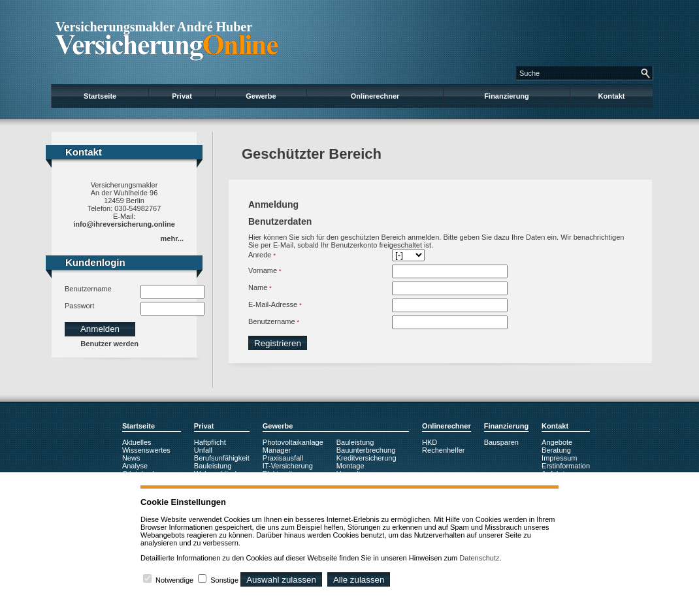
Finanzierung (506, 96)
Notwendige (174, 580)
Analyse (135, 466)
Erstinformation (566, 466)
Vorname (263, 270)
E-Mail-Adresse (273, 304)
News (131, 458)
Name (258, 287)
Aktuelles (137, 442)
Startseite (100, 96)
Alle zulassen (359, 580)
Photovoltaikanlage (293, 442)
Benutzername (88, 289)
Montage (350, 466)
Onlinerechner (375, 96)
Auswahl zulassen (281, 580)
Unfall (203, 450)
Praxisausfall (283, 458)
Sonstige (224, 580)
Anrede (260, 255)
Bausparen (501, 442)
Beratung (556, 450)
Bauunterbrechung (366, 450)
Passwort (79, 306)
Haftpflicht (210, 442)
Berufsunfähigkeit (222, 458)
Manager (277, 450)
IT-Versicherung (288, 466)
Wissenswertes (146, 450)
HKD (430, 442)
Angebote (557, 442)
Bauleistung (213, 466)
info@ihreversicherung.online (124, 224)
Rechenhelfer (443, 450)
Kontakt (612, 96)
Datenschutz (479, 558)
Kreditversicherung (366, 458)
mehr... (172, 238)
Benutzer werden (109, 344)
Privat (182, 96)
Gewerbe (261, 96)
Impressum (559, 458)
